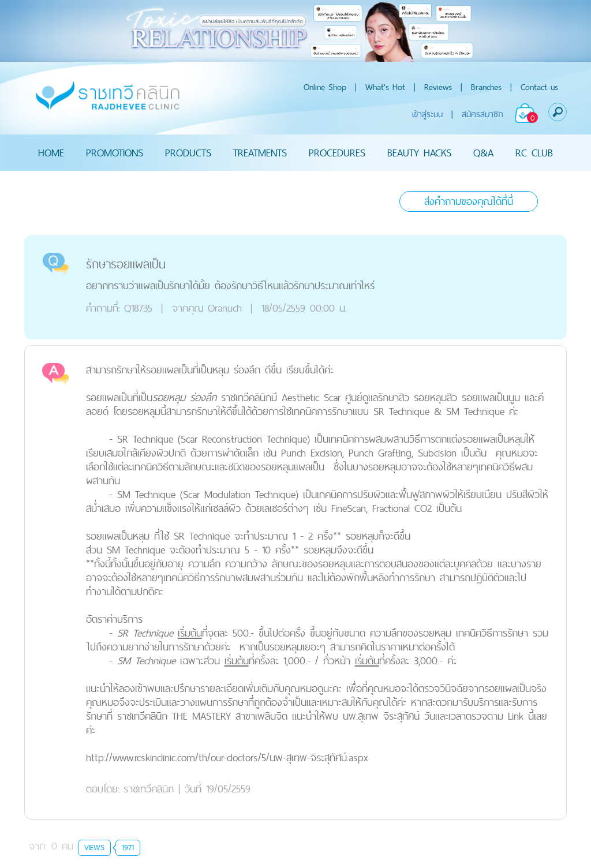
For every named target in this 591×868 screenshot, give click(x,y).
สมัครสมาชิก (482, 114)
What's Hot (385, 87)
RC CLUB (534, 153)
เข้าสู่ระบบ (427, 114)
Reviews (438, 87)
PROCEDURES (337, 153)
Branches (486, 87)
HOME (51, 153)
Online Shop (325, 87)
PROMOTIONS (115, 153)
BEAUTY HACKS (419, 153)
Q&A (483, 153)
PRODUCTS (188, 153)
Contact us (539, 87)
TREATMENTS (260, 153)
